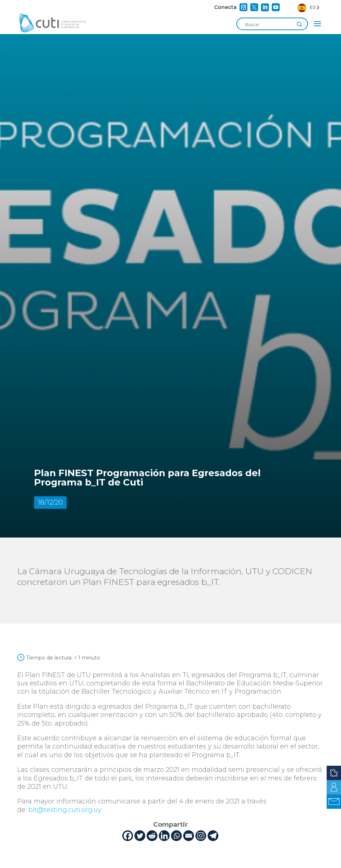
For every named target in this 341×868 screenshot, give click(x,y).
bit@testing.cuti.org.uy (66, 810)
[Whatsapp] (176, 836)
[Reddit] (152, 836)
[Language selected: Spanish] (309, 7)
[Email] (189, 836)
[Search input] (269, 24)
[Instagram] (201, 836)
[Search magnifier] (299, 24)
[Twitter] (140, 836)
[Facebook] (128, 836)
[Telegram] (213, 836)
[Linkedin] (164, 836)
